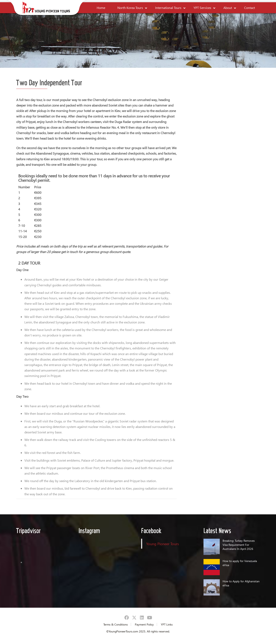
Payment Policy (144, 624)
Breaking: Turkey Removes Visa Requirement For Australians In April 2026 (239, 545)
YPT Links (167, 624)
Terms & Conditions (116, 624)
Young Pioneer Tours (163, 544)
